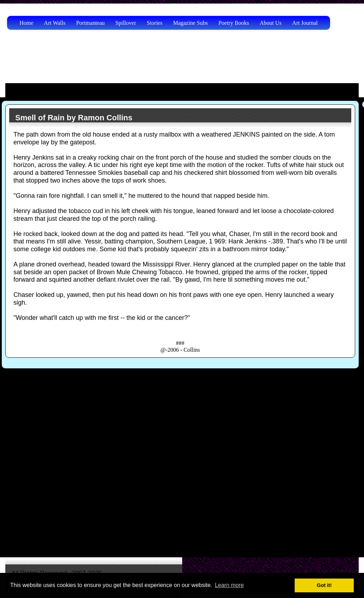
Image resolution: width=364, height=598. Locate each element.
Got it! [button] (324, 585)
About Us (271, 23)
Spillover (126, 23)
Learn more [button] (229, 585)
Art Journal (305, 23)
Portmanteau (90, 23)
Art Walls (55, 23)
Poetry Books (234, 23)
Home (26, 23)
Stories (155, 23)
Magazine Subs (190, 23)
